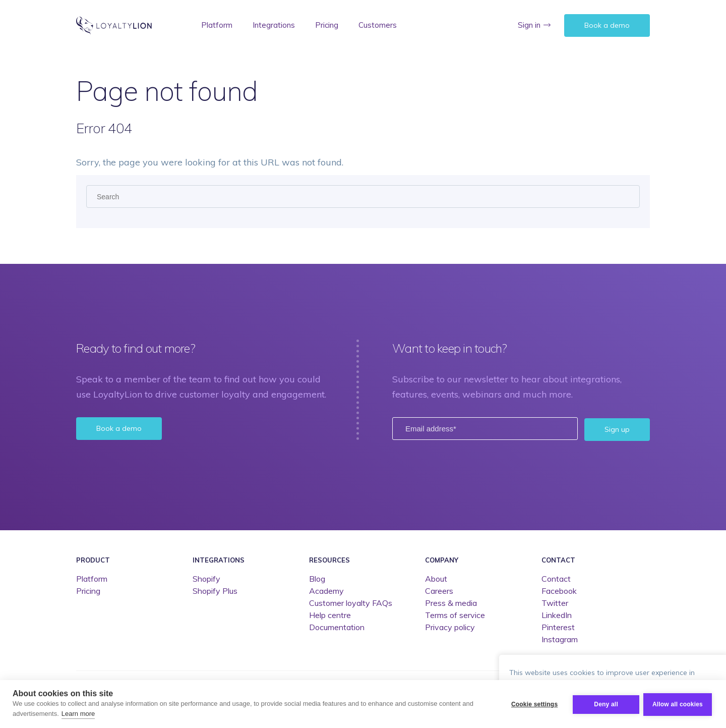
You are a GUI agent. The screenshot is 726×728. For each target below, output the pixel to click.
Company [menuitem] (442, 559)
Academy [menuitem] (326, 590)
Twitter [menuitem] (555, 602)
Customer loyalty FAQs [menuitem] (351, 602)
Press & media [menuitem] (451, 602)
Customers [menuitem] (378, 25)
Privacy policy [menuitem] (450, 627)
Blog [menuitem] (317, 578)
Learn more (78, 714)
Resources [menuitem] (329, 559)
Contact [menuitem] (558, 559)
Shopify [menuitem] (206, 578)
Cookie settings (533, 704)
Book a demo (607, 25)
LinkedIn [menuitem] (557, 614)
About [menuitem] (436, 578)
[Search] (363, 197)
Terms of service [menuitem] (455, 614)
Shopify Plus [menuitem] (215, 590)
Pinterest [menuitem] (558, 627)
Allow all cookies (678, 704)
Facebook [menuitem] (559, 590)
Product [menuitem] (93, 559)
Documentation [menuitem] (337, 627)
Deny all (605, 704)
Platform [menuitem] (217, 25)
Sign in (529, 25)
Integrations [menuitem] (274, 25)
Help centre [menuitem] (330, 614)
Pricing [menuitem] (327, 25)
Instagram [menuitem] (560, 639)
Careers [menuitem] (439, 590)
